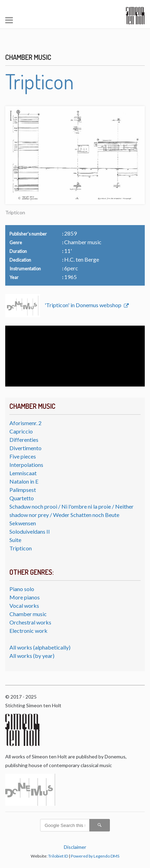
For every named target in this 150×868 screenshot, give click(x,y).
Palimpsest (23, 490)
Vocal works (24, 606)
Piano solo (22, 589)
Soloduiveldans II (30, 531)
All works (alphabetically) (40, 647)
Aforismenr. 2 (25, 423)
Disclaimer (75, 847)
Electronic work (28, 631)
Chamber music (28, 614)
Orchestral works (30, 622)
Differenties (24, 440)
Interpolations (26, 465)
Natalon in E (24, 481)
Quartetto (22, 498)
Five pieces (23, 456)
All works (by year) (32, 656)
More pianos (25, 597)
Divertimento (25, 448)
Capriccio (21, 431)
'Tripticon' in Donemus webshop (84, 305)
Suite (15, 540)
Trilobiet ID (58, 856)
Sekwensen (23, 523)
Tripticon (21, 548)
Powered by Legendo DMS (95, 856)
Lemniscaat (23, 473)
